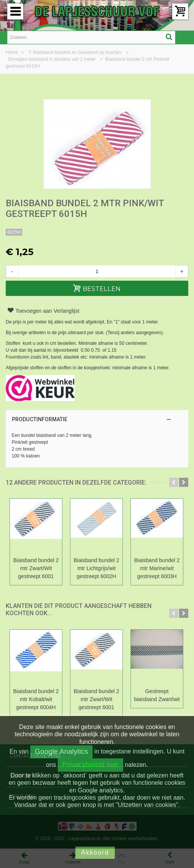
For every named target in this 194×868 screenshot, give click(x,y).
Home (12, 52)
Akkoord (95, 853)
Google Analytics (61, 751)
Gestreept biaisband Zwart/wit (157, 695)
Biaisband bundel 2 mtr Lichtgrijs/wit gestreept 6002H (97, 568)
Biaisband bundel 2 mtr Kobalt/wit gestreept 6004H (36, 699)
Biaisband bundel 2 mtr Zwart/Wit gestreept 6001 (36, 568)
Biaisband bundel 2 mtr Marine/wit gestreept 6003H (157, 568)
